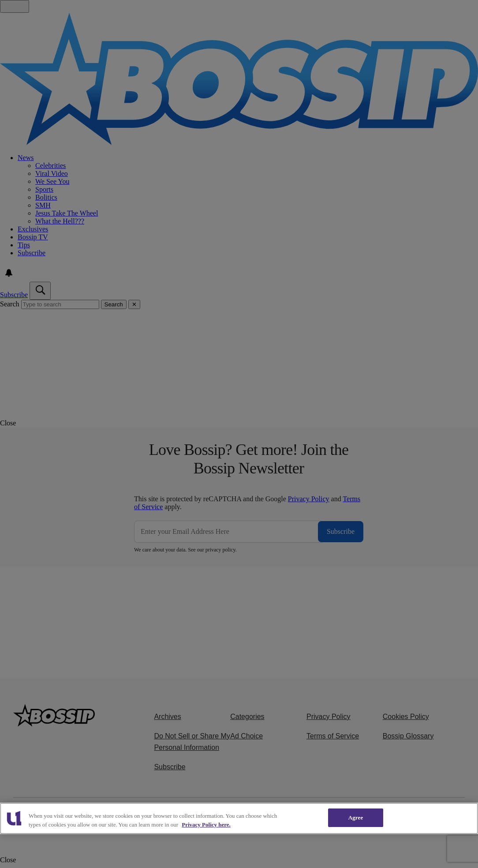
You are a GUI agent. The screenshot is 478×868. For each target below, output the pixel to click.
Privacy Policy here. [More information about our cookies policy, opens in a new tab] (206, 825)
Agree (356, 818)
